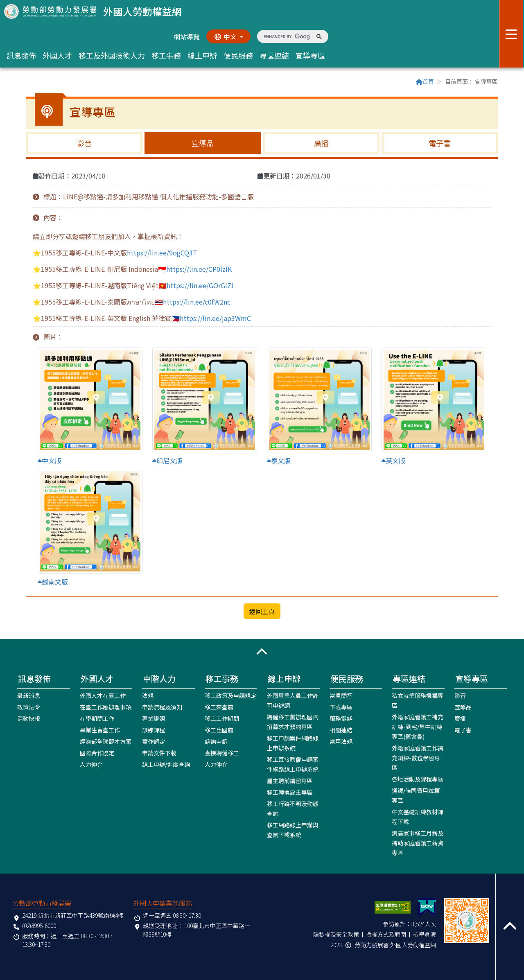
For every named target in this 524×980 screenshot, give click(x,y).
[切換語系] (228, 36)
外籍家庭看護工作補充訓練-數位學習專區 (418, 757)
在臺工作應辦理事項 (106, 707)
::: (29, 82)
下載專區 (341, 707)
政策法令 (29, 707)
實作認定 (154, 741)
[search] (287, 36)
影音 (84, 143)
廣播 (321, 143)
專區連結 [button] (274, 55)
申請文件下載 (159, 752)
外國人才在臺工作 (103, 695)
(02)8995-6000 (39, 925)
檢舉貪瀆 (425, 934)
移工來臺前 (219, 707)
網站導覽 (186, 36)
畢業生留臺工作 (100, 729)
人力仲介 (91, 764)
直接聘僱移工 (222, 752)
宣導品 (203, 143)
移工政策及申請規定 (230, 695)
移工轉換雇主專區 (290, 792)
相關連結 (341, 729)
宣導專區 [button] (310, 55)
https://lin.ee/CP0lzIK (199, 269)
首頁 (425, 81)
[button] (262, 651)
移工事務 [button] (166, 55)
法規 (148, 695)
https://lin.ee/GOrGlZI (200, 285)
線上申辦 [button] (202, 55)
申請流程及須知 (162, 707)
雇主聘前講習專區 (290, 780)
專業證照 (154, 718)
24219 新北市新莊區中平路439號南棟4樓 (73, 915)
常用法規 (341, 741)
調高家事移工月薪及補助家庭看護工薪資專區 (418, 842)
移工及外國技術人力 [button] (112, 55)
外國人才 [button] (57, 55)
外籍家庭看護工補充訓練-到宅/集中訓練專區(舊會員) (418, 726)
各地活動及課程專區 (418, 779)
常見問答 (341, 695)
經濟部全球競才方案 (106, 741)
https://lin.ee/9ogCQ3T (162, 253)
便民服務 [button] (238, 55)
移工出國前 (219, 729)
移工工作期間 (222, 718)
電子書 (440, 143)
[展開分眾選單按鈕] (512, 34)
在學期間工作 (97, 718)
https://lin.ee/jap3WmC (215, 318)
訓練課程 (154, 729)
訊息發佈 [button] (21, 55)
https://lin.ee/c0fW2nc (197, 302)
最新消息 (29, 695)
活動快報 (29, 718)
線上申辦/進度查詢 (166, 764)
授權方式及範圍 (386, 934)
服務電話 (341, 718)
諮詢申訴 (216, 741)
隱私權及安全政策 (336, 934)
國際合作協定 (97, 752)
